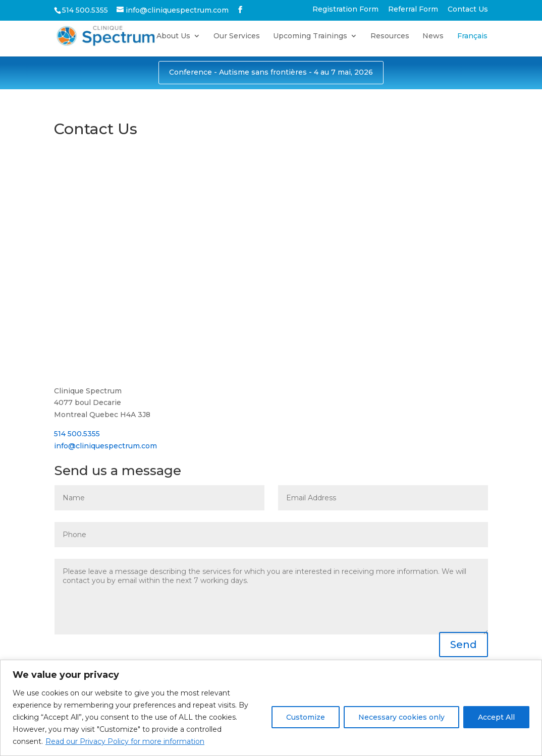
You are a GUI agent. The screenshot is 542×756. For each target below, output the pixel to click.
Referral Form (413, 10)
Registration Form (345, 10)
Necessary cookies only (401, 717)
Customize (306, 717)
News (433, 36)
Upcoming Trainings (310, 36)
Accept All (496, 717)
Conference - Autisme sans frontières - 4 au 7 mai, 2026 (271, 72)
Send (464, 645)
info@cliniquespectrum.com (105, 446)
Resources (390, 36)
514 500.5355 (77, 434)
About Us (173, 36)
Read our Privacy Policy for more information (125, 741)
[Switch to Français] (472, 44)
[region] (271, 708)
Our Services (237, 36)
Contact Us (468, 10)
